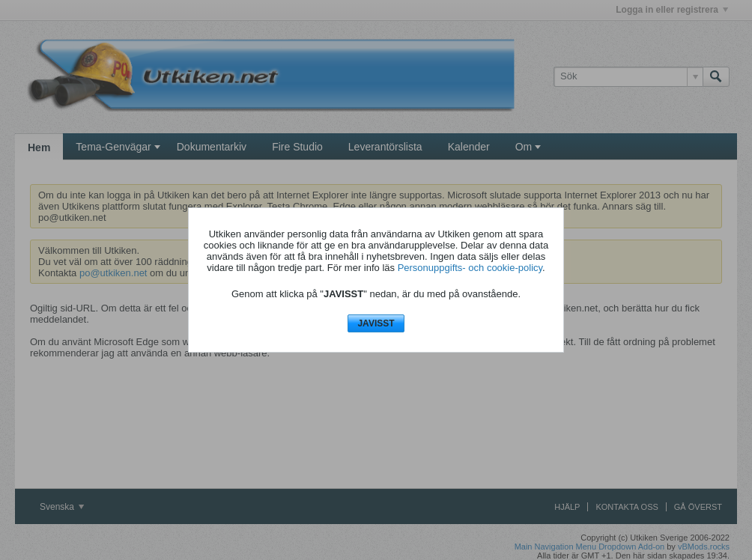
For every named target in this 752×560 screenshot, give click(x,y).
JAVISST (376, 323)
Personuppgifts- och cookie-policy (470, 268)
